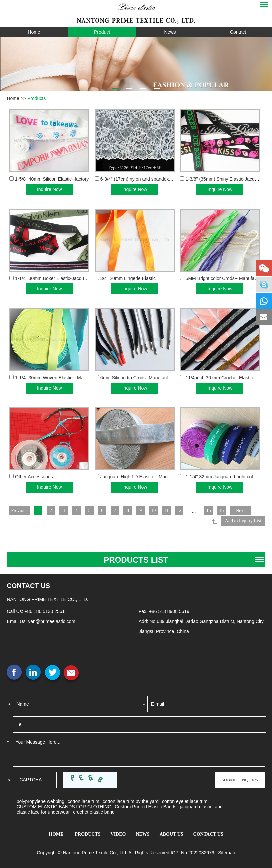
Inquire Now (49, 189)
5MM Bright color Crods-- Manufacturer (226, 278)
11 (172, 510)
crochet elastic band (94, 811)
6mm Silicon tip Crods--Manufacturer (138, 378)
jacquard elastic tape (201, 805)
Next (248, 510)
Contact (238, 32)
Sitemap (226, 851)
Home (34, 32)
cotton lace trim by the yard (131, 800)
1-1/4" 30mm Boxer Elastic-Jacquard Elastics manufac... (73, 278)
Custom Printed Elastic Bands (145, 805)
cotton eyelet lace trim (185, 800)
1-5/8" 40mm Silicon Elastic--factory (52, 179)
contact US (28, 584)
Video (118, 833)
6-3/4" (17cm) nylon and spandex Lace (140, 179)
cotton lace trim (83, 800)
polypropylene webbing (40, 800)
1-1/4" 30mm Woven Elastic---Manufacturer (60, 378)
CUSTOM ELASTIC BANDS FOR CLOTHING (64, 805)
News (170, 32)
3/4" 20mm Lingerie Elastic (128, 278)
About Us (171, 833)
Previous (19, 510)
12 (185, 510)
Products (36, 98)
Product (102, 32)
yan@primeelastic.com (52, 620)
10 (159, 510)
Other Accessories (34, 477)
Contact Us (208, 833)
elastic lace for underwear (43, 811)
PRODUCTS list (136, 558)
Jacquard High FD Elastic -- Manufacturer (143, 477)
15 (215, 510)
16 (229, 510)
